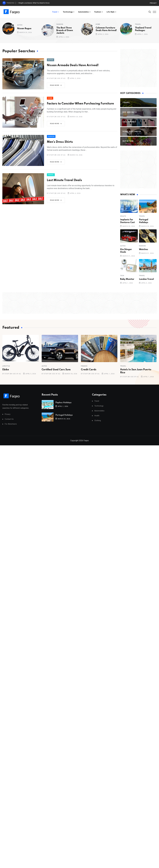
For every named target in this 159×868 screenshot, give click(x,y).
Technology (68, 12)
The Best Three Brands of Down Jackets (65, 31)
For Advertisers (11, 424)
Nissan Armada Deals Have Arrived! (73, 65)
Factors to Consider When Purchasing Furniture (80, 104)
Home (98, 24)
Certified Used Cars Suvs (56, 370)
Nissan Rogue (24, 29)
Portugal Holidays (64, 415)
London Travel (146, 279)
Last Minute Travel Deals (64, 180)
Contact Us (9, 419)
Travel (55, 12)
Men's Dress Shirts (60, 142)
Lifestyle (6, 366)
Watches (144, 249)
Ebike (6, 370)
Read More (56, 85)
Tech (122, 276)
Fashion (98, 12)
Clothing (98, 421)
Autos (20, 25)
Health (123, 216)
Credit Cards (89, 370)
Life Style (111, 12)
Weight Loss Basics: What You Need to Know (34, 3)
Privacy (153, 3)
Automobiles (83, 12)
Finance (84, 366)
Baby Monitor (127, 279)
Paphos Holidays (63, 403)
